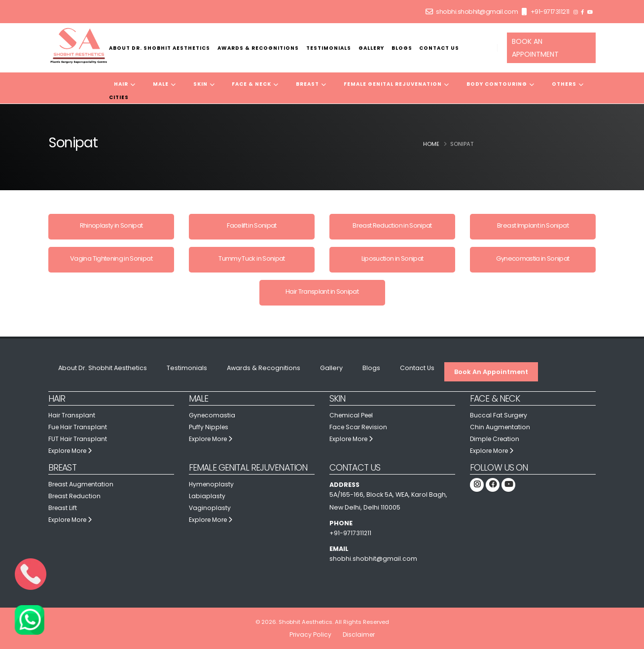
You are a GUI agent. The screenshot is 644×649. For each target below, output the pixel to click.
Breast (311, 84)
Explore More (72, 451)
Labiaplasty (207, 496)
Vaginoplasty (210, 508)
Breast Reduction (76, 496)
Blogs (402, 48)
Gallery (371, 48)
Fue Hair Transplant (79, 427)
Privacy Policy (309, 634)
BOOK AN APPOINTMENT (535, 48)
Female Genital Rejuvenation (396, 84)
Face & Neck (255, 84)
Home (431, 144)
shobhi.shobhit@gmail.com (477, 12)
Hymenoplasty (212, 484)
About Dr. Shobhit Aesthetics (160, 48)
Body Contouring (501, 84)
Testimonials (329, 48)
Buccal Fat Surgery (500, 415)
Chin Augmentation (501, 427)
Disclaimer (359, 634)
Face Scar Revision (359, 427)
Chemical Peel (353, 415)
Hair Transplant (72, 415)
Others (568, 84)
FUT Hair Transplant (78, 439)
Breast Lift (63, 508)
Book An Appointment (491, 372)
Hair (125, 84)
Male (164, 84)
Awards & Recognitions (258, 48)
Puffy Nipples (209, 427)
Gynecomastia (213, 415)
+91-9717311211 (550, 12)
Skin (204, 84)
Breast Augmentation (82, 484)
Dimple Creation (496, 439)
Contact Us (439, 48)
